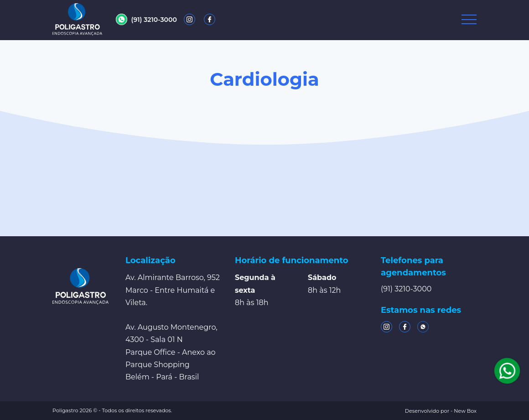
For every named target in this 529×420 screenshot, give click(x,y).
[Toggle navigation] (469, 19)
